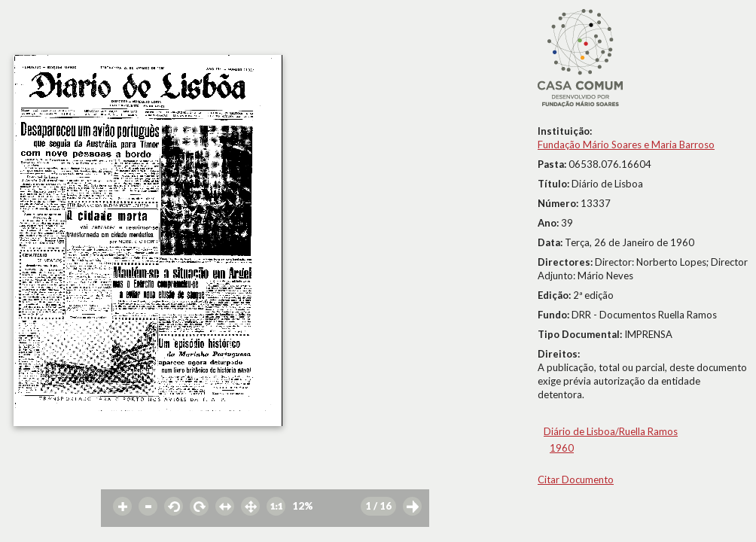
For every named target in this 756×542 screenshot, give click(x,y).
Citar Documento (576, 480)
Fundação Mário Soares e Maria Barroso (626, 145)
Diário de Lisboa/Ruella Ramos (611, 431)
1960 (562, 448)
